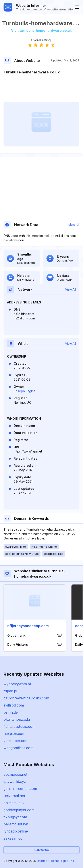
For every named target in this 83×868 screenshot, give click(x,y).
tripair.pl (10, 691)
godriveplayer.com (19, 810)
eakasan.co (13, 838)
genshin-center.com (20, 789)
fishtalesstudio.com (19, 726)
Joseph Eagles (25, 391)
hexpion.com (14, 734)
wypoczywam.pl (17, 684)
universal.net (14, 796)
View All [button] (74, 225)
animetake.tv (14, 803)
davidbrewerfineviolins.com (26, 698)
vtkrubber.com (16, 741)
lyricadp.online (16, 831)
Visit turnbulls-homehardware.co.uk (41, 31)
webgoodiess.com (18, 748)
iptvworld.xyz (15, 781)
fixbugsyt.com (15, 817)
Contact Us (41, 850)
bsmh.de (11, 712)
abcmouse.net (15, 774)
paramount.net (16, 824)
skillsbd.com (14, 705)
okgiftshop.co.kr (17, 719)
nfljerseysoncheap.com (28, 626)
